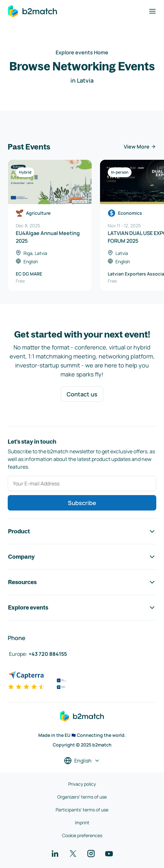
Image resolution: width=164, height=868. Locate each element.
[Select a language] (82, 761)
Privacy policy (82, 784)
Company (82, 557)
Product (82, 531)
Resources (82, 582)
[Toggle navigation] (152, 11)
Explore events (82, 608)
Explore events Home (82, 52)
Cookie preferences (82, 835)
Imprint (82, 823)
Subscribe (82, 503)
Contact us (82, 394)
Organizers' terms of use (82, 797)
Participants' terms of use (82, 810)
